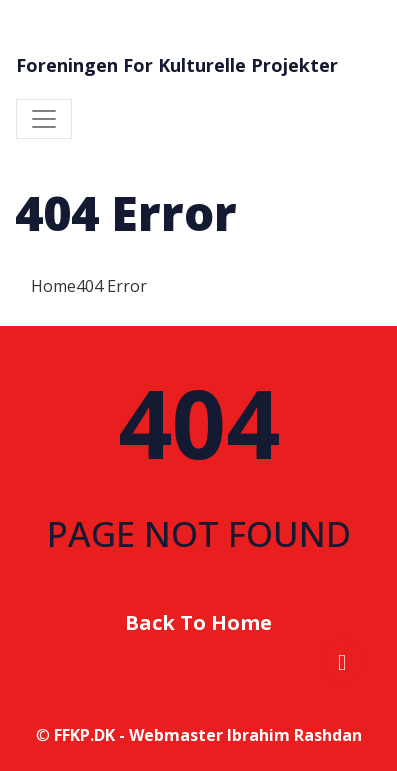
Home (53, 286)
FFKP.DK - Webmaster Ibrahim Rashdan (208, 735)
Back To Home (198, 622)
